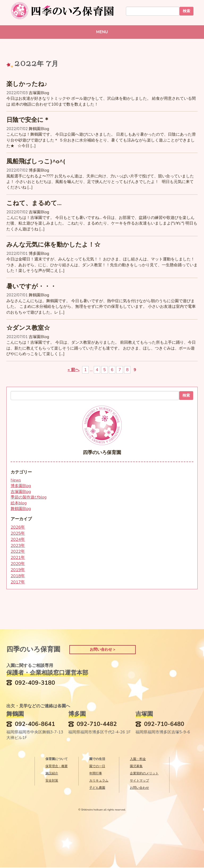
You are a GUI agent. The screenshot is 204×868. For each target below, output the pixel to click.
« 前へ (73, 370)
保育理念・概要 (57, 767)
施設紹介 (52, 774)
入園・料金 (138, 759)
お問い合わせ (139, 788)
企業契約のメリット (144, 774)
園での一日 (97, 767)
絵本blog (19, 503)
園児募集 (136, 767)
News (16, 480)
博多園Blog (39, 170)
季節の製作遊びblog (29, 497)
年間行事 (96, 774)
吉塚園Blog (39, 93)
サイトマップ (139, 781)
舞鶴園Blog (39, 129)
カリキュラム (99, 781)
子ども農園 (97, 788)
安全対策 (52, 781)
